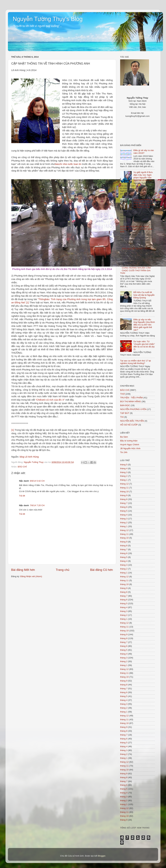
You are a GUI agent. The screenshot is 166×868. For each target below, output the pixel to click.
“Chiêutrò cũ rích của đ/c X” (50, 400)
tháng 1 (124, 480)
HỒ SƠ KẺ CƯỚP (129, 425)
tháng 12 (124, 484)
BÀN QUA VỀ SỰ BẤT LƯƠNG (137, 249)
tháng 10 (124, 492)
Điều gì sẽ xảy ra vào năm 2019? (144, 152)
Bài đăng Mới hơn (23, 570)
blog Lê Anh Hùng (29, 457)
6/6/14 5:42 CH (37, 481)
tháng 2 (124, 476)
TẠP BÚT (125, 413)
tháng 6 (124, 507)
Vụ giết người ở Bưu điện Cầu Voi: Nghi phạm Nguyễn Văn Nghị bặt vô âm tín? (143, 176)
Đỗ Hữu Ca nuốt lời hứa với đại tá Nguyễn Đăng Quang (144, 295)
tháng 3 (124, 472)
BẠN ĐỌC (125, 405)
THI (122, 417)
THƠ (122, 394)
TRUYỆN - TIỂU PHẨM (131, 398)
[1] (28, 303)
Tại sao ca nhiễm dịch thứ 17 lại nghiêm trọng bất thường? (135, 362)
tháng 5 (124, 465)
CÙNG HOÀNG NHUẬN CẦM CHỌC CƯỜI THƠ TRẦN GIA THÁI (135, 270)
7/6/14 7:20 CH (37, 505)
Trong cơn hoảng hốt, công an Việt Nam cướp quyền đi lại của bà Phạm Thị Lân (144, 203)
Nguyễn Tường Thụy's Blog (48, 19)
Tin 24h (124, 452)
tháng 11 (124, 488)
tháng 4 (124, 468)
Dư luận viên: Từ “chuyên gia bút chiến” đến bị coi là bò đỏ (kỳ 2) (144, 345)
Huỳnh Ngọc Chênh (130, 445)
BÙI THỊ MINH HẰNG (131, 401)
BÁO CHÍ (22, 467)
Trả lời (22, 496)
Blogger (102, 856)
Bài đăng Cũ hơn (101, 570)
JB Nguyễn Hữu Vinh (130, 448)
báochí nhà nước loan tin (68, 164)
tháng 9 (124, 495)
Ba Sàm (124, 437)
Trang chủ (62, 570)
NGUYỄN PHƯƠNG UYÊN (133, 409)
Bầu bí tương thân (129, 441)
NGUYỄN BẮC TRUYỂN (132, 421)
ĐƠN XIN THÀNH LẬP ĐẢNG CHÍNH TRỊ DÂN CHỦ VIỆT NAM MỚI (136, 229)
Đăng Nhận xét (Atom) (31, 576)
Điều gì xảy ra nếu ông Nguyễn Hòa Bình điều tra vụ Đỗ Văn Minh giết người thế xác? (144, 325)
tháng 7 (124, 503)
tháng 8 (124, 499)
